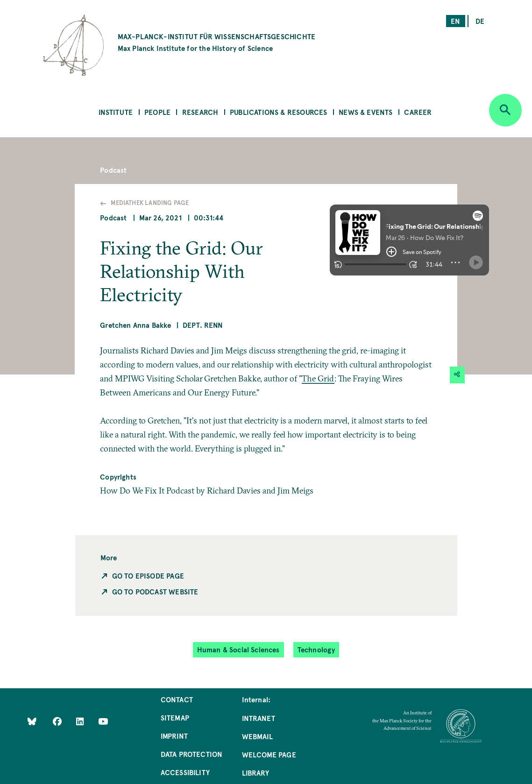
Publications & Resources (278, 112)
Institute (116, 112)
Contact (177, 699)
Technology (316, 649)
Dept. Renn (203, 325)
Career (418, 112)
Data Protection (192, 754)
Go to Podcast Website (155, 591)
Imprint (174, 736)
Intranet (259, 718)
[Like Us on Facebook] (58, 721)
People (157, 112)
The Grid (318, 378)
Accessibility (185, 772)
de (480, 21)
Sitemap (175, 717)
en (455, 21)
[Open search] (505, 110)
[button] (409, 249)
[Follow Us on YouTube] (103, 721)
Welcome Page (269, 754)
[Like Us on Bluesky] (32, 721)
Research (200, 112)
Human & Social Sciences (238, 649)
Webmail (257, 736)
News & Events (365, 112)
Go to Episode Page (148, 576)
